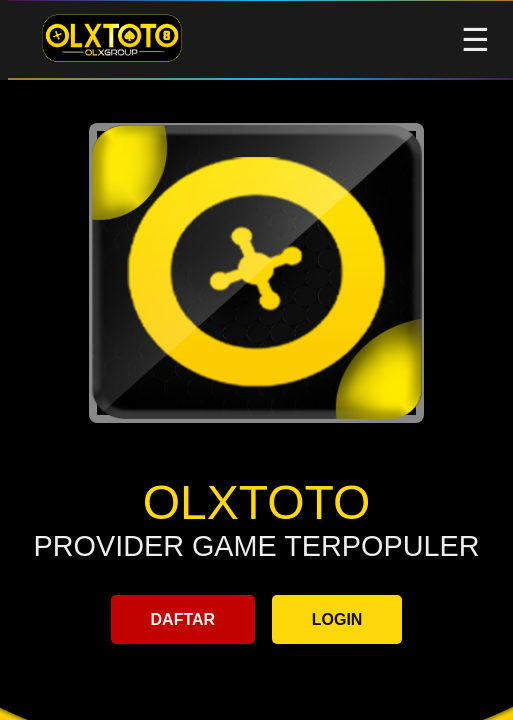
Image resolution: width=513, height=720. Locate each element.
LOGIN (337, 619)
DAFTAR (183, 619)
